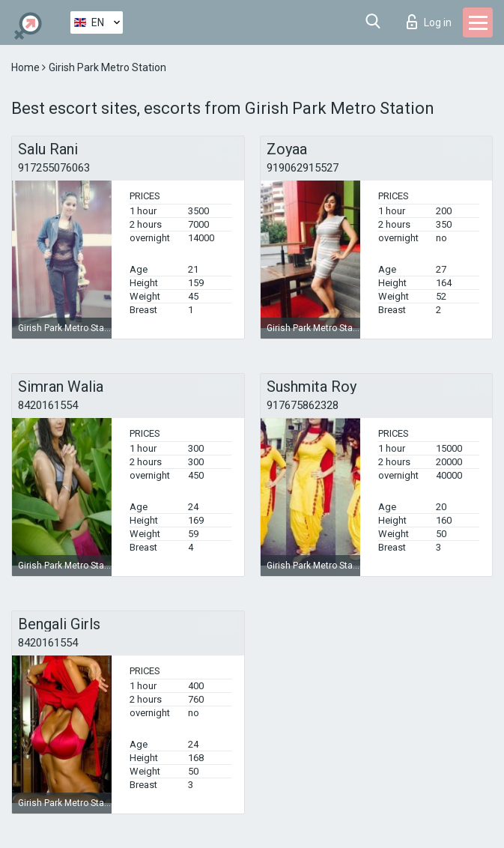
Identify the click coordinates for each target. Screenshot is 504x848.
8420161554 (48, 405)
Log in (429, 22)
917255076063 (54, 168)
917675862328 (303, 405)
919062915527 (303, 168)
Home (27, 67)
